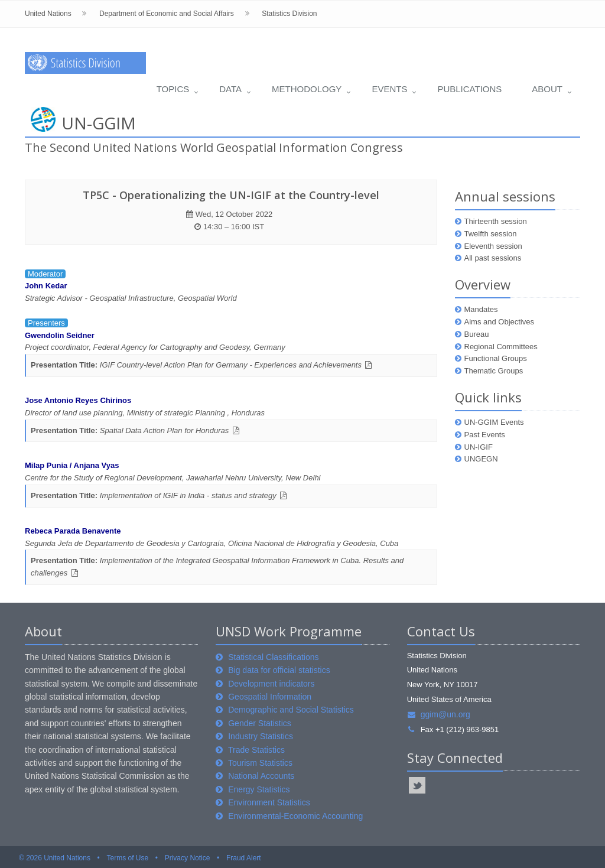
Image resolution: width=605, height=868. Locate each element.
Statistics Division (289, 14)
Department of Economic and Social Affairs (167, 14)
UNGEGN (481, 459)
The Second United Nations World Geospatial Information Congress (214, 147)
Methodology (307, 89)
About (547, 89)
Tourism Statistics (260, 763)
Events (389, 89)
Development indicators (271, 684)
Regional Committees (501, 347)
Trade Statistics (256, 750)
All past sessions (493, 258)
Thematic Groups (494, 371)
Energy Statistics (259, 789)
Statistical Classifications (273, 657)
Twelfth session (491, 234)
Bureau (477, 334)
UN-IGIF (479, 447)
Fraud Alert (244, 858)
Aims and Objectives (500, 322)
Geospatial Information (270, 697)
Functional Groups (496, 358)
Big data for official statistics (279, 670)
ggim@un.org (439, 714)
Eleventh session (493, 246)
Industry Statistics (261, 736)
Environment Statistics (269, 802)
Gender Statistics (260, 723)
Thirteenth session (496, 221)
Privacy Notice (188, 858)
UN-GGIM (99, 123)
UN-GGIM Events (494, 422)
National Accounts (261, 776)
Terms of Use (127, 858)
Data (230, 89)
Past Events (485, 435)
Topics (173, 89)
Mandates (481, 309)
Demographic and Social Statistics (291, 710)
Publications (469, 89)
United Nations (48, 14)
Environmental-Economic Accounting (295, 816)
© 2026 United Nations (55, 858)
